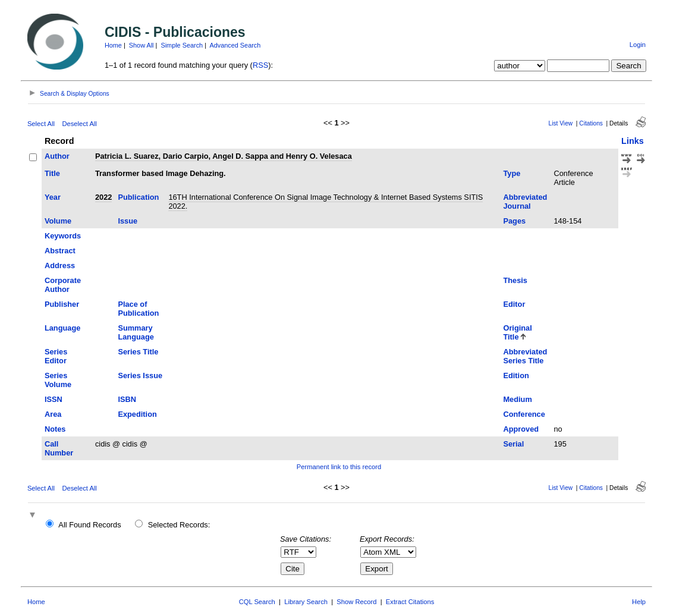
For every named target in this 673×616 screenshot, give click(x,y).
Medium (517, 399)
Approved (521, 429)
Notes (55, 429)
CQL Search (257, 602)
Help (639, 602)
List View (561, 123)
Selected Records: (179, 525)
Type (512, 173)
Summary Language (136, 332)
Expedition (137, 414)
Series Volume (58, 380)
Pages (514, 221)
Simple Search (182, 45)
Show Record (356, 602)
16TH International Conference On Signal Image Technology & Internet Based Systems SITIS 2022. (326, 202)
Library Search (306, 602)
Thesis (515, 280)
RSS (260, 65)
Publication (138, 197)
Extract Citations (410, 602)
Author (57, 156)
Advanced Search (235, 45)
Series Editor (56, 356)
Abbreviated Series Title (525, 356)
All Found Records (89, 525)
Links (633, 141)
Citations (591, 123)
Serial (513, 444)
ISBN (127, 399)
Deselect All (79, 124)
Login (638, 45)
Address (60, 265)
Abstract (60, 251)
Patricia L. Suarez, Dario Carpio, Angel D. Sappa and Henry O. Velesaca (224, 156)
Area (53, 414)
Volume (58, 221)
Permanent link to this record (339, 467)
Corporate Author (63, 285)
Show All (141, 45)
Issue (128, 221)
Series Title (138, 352)
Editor (514, 304)
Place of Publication (138, 309)
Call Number (59, 448)
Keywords (63, 236)
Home (113, 45)
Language (62, 328)
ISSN (54, 399)
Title (52, 173)
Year (53, 197)
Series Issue (140, 375)
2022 (103, 197)
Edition (516, 375)
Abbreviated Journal (525, 202)
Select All (41, 124)
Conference (524, 414)
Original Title (517, 332)
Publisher (62, 304)
